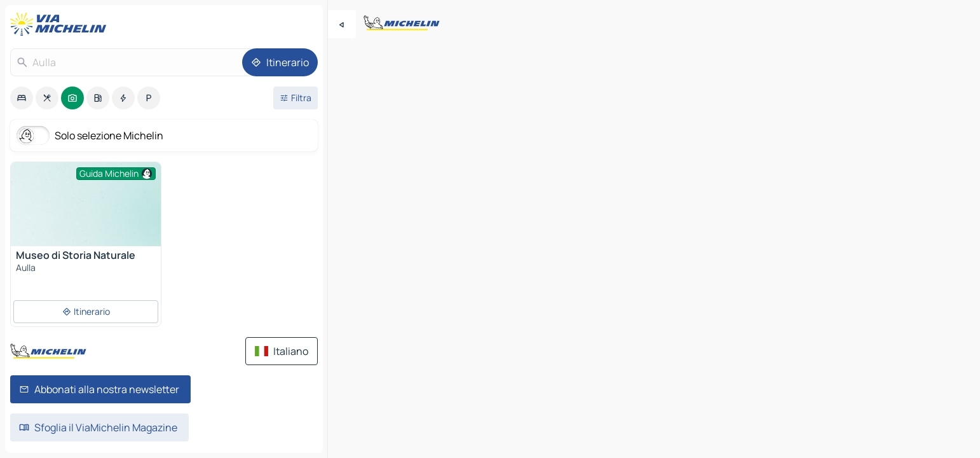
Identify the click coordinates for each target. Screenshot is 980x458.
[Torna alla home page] (61, 24)
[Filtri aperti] (296, 98)
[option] (22, 98)
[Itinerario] (280, 62)
